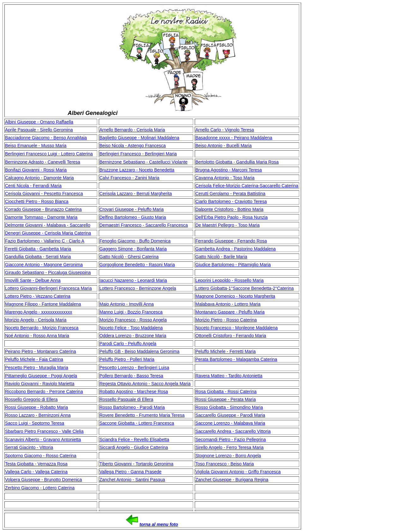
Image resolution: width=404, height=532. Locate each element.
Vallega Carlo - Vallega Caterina (36, 472)
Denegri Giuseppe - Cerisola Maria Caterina (48, 233)
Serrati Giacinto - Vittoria (29, 447)
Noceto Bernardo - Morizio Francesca (42, 328)
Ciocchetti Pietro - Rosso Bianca (37, 201)
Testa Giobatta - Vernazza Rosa (36, 464)
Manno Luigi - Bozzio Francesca (131, 312)
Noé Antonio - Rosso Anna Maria (37, 336)
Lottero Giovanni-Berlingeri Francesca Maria (48, 288)
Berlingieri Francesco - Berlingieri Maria (138, 154)
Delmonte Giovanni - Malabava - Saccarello (48, 225)
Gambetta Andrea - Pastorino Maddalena (236, 249)
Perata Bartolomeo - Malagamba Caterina (236, 359)
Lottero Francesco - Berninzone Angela (138, 288)
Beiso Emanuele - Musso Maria (36, 146)
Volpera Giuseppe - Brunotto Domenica (44, 480)
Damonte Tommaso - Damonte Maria (41, 217)
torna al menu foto (159, 524)
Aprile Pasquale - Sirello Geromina (39, 130)
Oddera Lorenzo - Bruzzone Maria (133, 336)
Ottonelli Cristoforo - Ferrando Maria (231, 336)
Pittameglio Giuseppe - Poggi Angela (41, 376)
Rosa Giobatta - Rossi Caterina (226, 392)
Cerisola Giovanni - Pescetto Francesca (44, 194)
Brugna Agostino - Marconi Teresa (229, 170)
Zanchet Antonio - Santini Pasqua (132, 480)
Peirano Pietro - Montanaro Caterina (41, 351)
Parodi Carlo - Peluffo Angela (128, 344)
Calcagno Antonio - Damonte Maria (39, 178)
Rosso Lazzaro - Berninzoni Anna (38, 415)
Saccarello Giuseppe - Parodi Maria (230, 415)
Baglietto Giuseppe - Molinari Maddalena (139, 138)
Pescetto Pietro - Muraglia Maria (37, 368)
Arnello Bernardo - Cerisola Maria (132, 130)
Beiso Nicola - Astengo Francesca (133, 146)
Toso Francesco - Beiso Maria (225, 464)
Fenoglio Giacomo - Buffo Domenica (135, 241)
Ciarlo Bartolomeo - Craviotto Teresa (231, 201)
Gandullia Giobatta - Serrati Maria (38, 257)
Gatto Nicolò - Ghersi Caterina (129, 257)
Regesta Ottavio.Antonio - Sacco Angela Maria (145, 384)
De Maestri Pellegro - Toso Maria (228, 225)
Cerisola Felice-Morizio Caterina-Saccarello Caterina (247, 186)
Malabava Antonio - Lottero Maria (228, 304)
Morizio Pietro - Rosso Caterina (226, 320)
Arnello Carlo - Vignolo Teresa (225, 130)
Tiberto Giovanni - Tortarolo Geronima (136, 464)
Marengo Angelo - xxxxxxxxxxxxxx (39, 312)
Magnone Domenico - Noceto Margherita (235, 296)
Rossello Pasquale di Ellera (126, 399)
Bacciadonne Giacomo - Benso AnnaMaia (46, 138)
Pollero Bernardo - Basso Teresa (131, 376)
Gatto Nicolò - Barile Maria (221, 257)
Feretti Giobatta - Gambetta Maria (38, 249)
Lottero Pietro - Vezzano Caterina (38, 296)
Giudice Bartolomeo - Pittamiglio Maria (233, 265)
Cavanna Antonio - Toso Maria (225, 178)
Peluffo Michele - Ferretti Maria (226, 351)
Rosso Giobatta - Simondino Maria (229, 407)
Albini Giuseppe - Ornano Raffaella (39, 122)
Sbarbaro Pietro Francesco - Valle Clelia (44, 431)
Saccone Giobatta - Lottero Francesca (137, 423)
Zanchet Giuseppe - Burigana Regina (232, 480)
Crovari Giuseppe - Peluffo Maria (132, 209)
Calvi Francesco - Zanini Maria (129, 178)
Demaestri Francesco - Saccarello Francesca (144, 225)
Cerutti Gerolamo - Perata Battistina (230, 194)
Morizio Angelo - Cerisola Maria (36, 320)
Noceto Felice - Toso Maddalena (131, 328)
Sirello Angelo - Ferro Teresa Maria (229, 447)
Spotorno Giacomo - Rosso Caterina (41, 456)
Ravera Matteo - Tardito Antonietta (229, 376)
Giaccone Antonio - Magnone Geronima (44, 265)
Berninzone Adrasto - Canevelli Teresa (43, 162)
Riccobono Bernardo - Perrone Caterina (44, 392)
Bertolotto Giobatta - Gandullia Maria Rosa (237, 162)
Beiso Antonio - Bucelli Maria (223, 146)
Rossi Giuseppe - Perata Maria (226, 399)
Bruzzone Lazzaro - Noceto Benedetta (137, 170)
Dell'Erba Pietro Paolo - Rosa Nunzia (232, 217)
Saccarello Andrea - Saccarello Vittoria (233, 431)
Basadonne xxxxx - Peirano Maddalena (234, 138)
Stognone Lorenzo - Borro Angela (228, 456)
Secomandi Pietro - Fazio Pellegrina (231, 439)
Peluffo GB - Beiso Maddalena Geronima (139, 351)
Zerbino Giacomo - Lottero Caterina (40, 488)
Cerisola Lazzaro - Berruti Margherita (136, 194)
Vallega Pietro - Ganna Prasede (131, 472)
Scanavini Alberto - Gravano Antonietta (43, 439)
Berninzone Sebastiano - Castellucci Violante (143, 162)
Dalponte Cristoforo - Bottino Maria (229, 209)
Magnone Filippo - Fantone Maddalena (43, 304)
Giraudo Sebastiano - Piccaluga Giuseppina (48, 272)
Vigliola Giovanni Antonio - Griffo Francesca (238, 472)
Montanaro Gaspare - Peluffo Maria (230, 312)
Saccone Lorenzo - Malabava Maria (230, 423)
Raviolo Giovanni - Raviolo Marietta (40, 384)
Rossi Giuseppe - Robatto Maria (36, 407)
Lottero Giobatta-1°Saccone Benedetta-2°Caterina (245, 288)
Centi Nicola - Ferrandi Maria (33, 186)
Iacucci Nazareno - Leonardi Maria (133, 280)
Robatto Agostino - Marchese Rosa (134, 392)
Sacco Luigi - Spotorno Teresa (35, 423)
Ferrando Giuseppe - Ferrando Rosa (231, 241)
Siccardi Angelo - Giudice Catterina (134, 447)
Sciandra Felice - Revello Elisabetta (134, 439)
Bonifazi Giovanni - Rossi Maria (36, 170)
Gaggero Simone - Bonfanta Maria (133, 249)
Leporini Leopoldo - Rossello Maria (229, 280)
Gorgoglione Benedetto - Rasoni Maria (137, 265)
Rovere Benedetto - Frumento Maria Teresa (142, 415)
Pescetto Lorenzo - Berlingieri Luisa (134, 368)
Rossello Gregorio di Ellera (31, 399)
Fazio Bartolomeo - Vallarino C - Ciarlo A (45, 241)
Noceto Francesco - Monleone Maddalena (237, 328)
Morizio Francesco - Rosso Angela (133, 320)
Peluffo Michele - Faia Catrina (34, 359)
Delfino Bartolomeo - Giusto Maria (133, 217)
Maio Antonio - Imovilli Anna (127, 304)
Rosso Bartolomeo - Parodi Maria (132, 407)
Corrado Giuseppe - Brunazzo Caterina (43, 209)
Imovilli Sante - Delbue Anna (33, 280)
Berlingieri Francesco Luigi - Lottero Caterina (49, 154)
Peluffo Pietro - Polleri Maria (127, 359)
